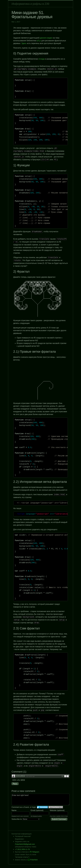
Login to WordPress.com (56, 807)
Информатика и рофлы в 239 (30, 4)
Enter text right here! (41, 799)
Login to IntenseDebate (42, 807)
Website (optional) (57, 810)
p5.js (39, 41)
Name (14, 810)
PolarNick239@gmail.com (25, 844)
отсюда (42, 59)
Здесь (24, 43)
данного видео (46, 38)
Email (33, 810)
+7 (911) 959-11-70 (22, 849)
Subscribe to (26, 819)
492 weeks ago (30, 776)
